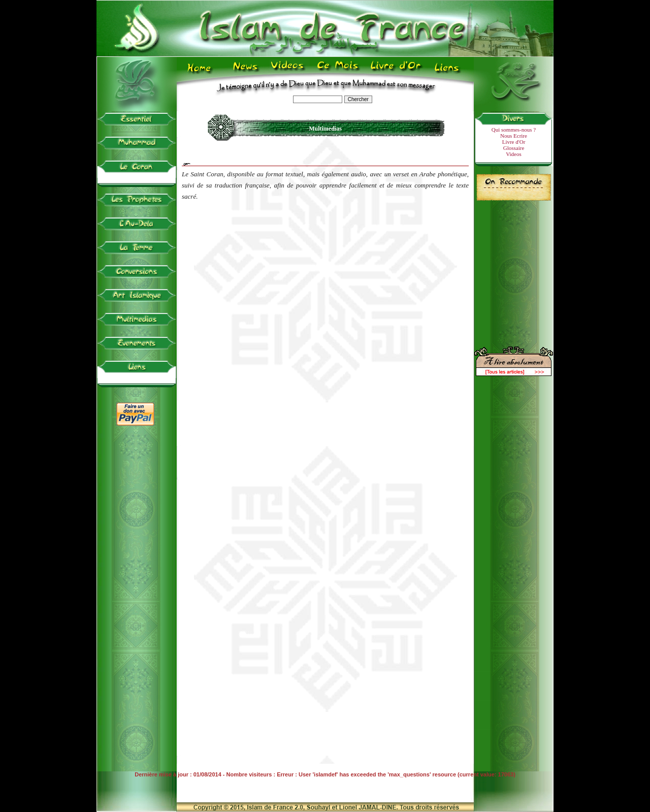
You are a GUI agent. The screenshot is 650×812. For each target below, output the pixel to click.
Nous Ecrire (514, 136)
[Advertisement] (514, 269)
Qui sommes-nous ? (514, 130)
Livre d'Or (514, 142)
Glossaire (514, 148)
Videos (514, 154)
